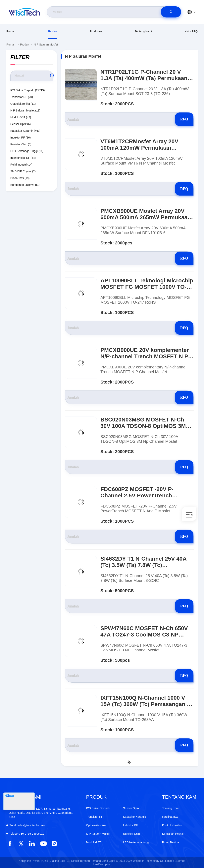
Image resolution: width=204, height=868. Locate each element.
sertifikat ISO (170, 817)
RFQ (179, 119)
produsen (96, 31)
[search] (171, 12)
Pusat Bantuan (171, 842)
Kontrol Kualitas (172, 825)
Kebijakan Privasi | (30, 861)
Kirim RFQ (191, 31)
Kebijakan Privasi (173, 834)
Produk (53, 31)
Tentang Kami (143, 31)
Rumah (11, 31)
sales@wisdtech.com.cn (28, 825)
